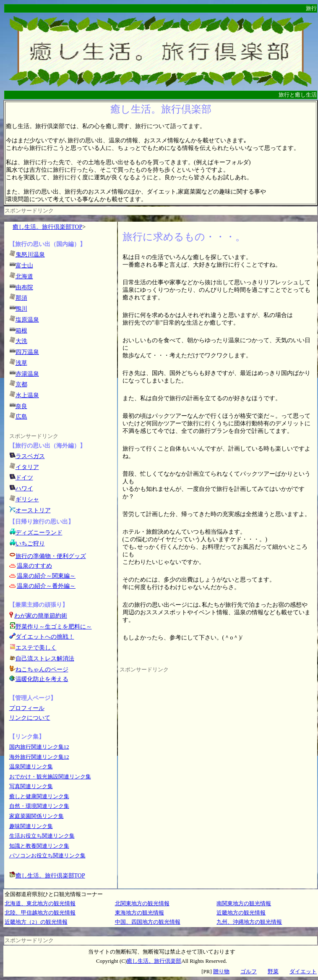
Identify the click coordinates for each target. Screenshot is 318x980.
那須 (21, 298)
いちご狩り (30, 544)
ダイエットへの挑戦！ (42, 637)
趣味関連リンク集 (31, 826)
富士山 (24, 266)
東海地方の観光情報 (139, 913)
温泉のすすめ (34, 566)
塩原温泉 (27, 320)
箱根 (21, 331)
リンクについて (30, 718)
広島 (21, 417)
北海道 (24, 276)
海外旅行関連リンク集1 (38, 757)
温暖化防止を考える (42, 679)
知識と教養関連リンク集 (39, 846)
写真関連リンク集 (31, 786)
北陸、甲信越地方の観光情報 (40, 913)
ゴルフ (249, 971)
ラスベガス (30, 456)
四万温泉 (27, 352)
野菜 (273, 971)
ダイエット (303, 971)
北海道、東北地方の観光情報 (40, 903)
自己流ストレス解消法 (45, 659)
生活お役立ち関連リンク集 (42, 836)
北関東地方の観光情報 (142, 903)
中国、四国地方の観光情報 (148, 922)
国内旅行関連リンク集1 (38, 747)
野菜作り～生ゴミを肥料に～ (54, 627)
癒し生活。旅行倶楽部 (154, 961)
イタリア (27, 467)
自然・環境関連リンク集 (39, 806)
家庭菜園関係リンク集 (36, 816)
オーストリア (33, 510)
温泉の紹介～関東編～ (46, 576)
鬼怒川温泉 (30, 255)
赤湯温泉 (27, 374)
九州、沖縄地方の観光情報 (249, 922)
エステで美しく (36, 648)
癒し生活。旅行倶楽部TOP (47, 227)
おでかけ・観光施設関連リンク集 (50, 777)
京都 (21, 384)
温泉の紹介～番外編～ (46, 586)
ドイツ (24, 478)
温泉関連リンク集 (31, 766)
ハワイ (24, 489)
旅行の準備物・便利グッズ (51, 556)
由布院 (24, 287)
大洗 (21, 341)
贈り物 (221, 971)
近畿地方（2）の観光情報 (36, 922)
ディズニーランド (39, 533)
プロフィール (27, 708)
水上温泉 (27, 395)
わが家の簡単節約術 (41, 616)
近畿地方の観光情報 (241, 913)
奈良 (21, 406)
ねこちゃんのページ (42, 669)
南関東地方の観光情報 (244, 903)
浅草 (21, 363)
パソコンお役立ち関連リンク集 (47, 856)
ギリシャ (27, 499)
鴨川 (21, 309)
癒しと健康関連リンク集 (39, 796)
